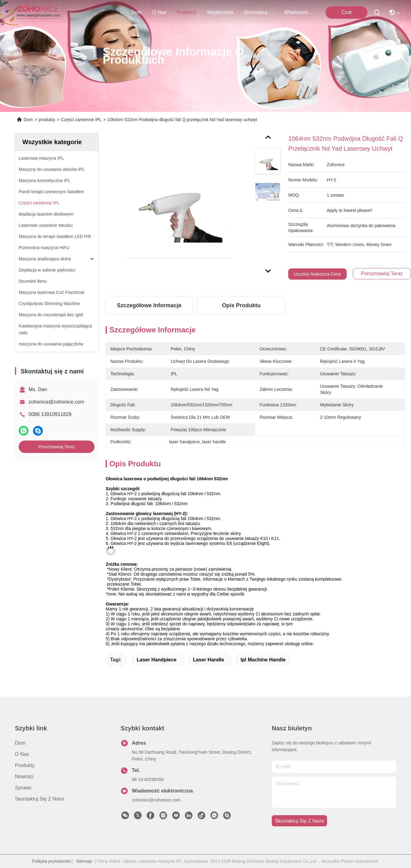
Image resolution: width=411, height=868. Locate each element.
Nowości (24, 777)
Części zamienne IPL (81, 120)
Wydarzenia (220, 12)
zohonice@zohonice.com (56, 402)
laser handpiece (156, 660)
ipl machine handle (263, 660)
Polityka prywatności (51, 861)
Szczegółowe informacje (149, 305)
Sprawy (23, 788)
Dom (136, 12)
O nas (159, 12)
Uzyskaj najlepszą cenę (317, 274)
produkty (187, 12)
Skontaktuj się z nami (259, 12)
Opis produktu (241, 305)
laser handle (208, 660)
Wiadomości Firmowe (299, 12)
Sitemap (84, 861)
